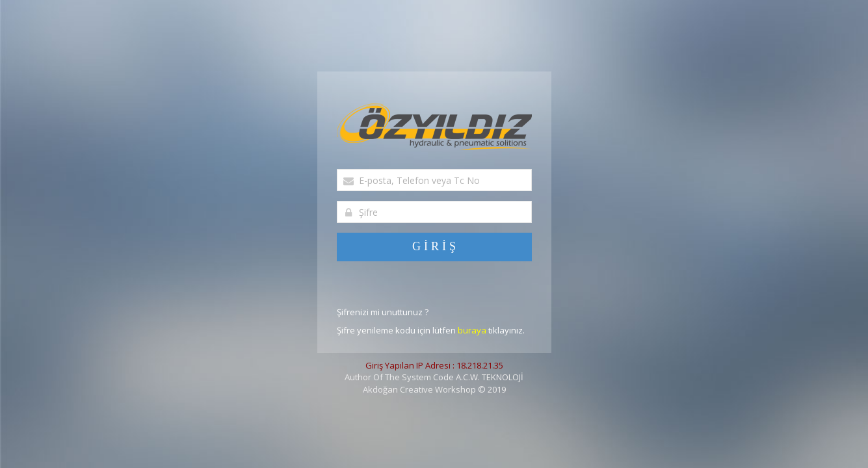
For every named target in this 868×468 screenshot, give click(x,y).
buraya (472, 330)
